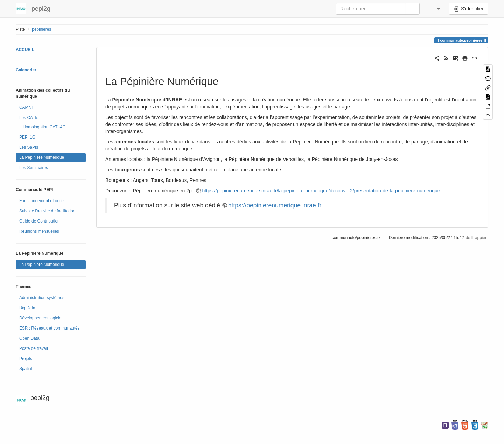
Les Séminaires (34, 168)
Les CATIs (29, 118)
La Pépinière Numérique (42, 157)
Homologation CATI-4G (44, 127)
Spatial (26, 369)
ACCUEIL (25, 50)
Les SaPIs (29, 147)
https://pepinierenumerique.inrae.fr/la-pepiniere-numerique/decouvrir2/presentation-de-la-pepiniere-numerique (321, 191)
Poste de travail (34, 348)
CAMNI (26, 107)
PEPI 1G (27, 137)
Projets (26, 359)
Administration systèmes (42, 298)
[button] (435, 9)
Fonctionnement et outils (42, 201)
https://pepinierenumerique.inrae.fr (275, 205)
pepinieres (41, 29)
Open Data (29, 338)
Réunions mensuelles (39, 231)
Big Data (27, 308)
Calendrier (26, 70)
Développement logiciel (41, 318)
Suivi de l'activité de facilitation (47, 211)
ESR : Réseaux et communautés (50, 328)
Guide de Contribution (40, 221)
